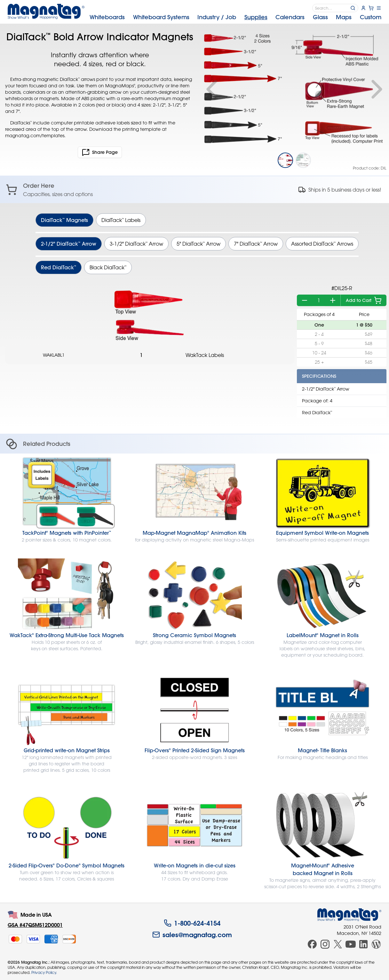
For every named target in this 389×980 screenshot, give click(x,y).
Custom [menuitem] (371, 17)
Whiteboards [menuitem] (107, 17)
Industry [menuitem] (217, 17)
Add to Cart (364, 300)
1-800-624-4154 (192, 923)
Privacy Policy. (44, 972)
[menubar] (235, 17)
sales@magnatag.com (192, 935)
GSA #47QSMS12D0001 (35, 925)
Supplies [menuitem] (256, 17)
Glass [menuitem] (320, 17)
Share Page (100, 152)
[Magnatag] (349, 915)
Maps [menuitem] (344, 17)
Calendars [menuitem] (290, 17)
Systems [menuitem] (161, 17)
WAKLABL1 (54, 355)
